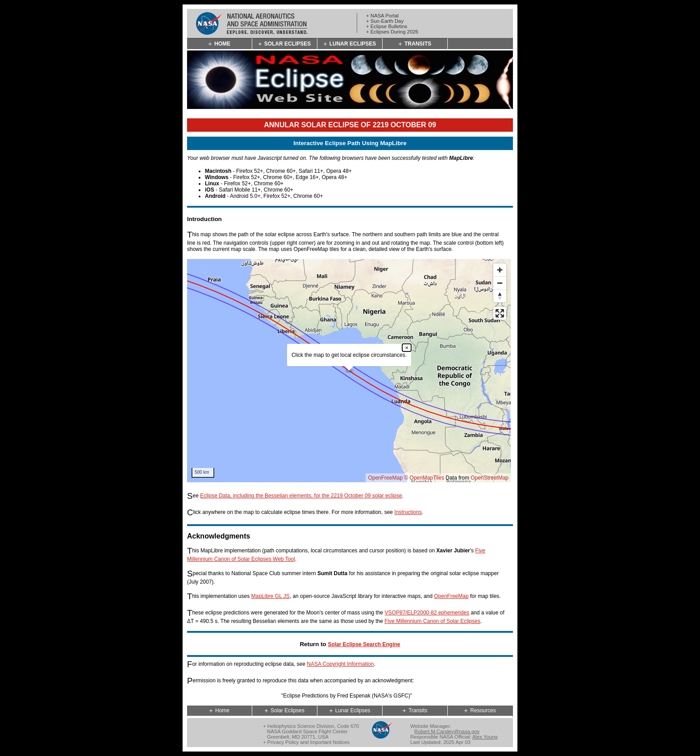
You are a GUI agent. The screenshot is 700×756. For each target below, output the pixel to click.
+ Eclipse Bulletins (387, 26)
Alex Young (485, 737)
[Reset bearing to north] (500, 296)
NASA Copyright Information (340, 664)
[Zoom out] (500, 283)
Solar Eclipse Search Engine (364, 644)
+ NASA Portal (382, 16)
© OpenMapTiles (424, 478)
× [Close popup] (407, 348)
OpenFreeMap (385, 478)
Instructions (408, 512)
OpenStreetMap (490, 478)
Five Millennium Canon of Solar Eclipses (432, 621)
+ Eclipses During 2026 (392, 32)
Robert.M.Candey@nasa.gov (447, 731)
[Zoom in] (500, 270)
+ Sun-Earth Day (385, 21)
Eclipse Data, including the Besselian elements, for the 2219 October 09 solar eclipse (301, 496)
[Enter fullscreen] (500, 313)
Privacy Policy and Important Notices (308, 742)
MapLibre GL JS (270, 596)
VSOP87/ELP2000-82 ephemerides (427, 613)
